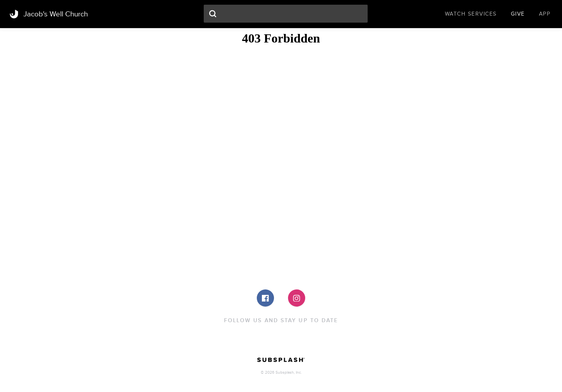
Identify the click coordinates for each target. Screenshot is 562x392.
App (545, 14)
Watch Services (471, 14)
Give (518, 14)
